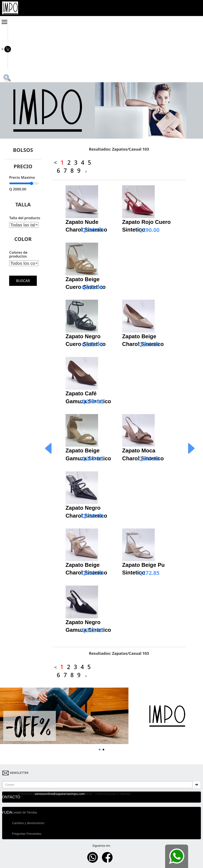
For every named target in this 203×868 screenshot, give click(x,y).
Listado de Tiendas (25, 812)
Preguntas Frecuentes (27, 834)
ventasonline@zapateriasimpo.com (60, 794)
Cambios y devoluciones (28, 823)
